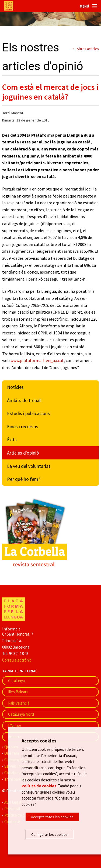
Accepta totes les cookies (52, 817)
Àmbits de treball (24, 400)
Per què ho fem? (24, 479)
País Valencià (19, 703)
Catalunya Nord (21, 714)
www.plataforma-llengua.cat (37, 360)
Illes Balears (18, 692)
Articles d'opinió (23, 453)
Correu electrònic (17, 660)
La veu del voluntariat (29, 466)
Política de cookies (39, 786)
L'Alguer (15, 726)
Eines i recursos (23, 427)
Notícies (15, 387)
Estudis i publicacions (28, 413)
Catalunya (16, 681)
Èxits (12, 440)
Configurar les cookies (49, 834)
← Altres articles (86, 49)
